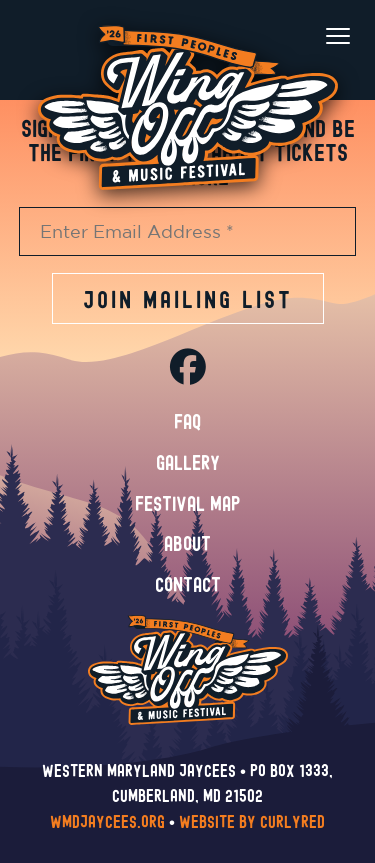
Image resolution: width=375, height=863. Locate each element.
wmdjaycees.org (107, 822)
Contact (188, 586)
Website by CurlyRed (252, 822)
